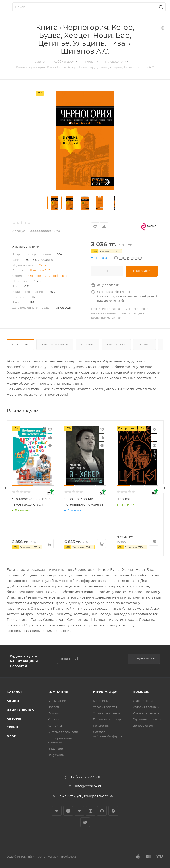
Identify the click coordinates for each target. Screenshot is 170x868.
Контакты (55, 726)
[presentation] (6, 488)
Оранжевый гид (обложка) (48, 276)
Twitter (79, 811)
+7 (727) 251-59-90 (86, 777)
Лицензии (55, 749)
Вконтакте (57, 811)
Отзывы (88, 344)
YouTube (102, 811)
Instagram (91, 811)
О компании (57, 701)
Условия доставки (106, 713)
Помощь (141, 692)
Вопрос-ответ (143, 726)
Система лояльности (63, 732)
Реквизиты (101, 726)
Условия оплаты (105, 707)
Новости (54, 707)
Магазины (101, 701)
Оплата (145, 344)
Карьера (54, 719)
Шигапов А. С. (40, 270)
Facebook (68, 811)
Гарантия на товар (107, 719)
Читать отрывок (55, 344)
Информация (106, 692)
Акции (13, 701)
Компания (58, 692)
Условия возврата (146, 713)
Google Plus (113, 811)
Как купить (116, 344)
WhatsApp (85, 822)
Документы (56, 755)
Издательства (20, 710)
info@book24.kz (88, 786)
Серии (13, 727)
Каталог (15, 692)
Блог (11, 736)
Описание (20, 344)
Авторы (14, 718)
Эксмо (44, 265)
